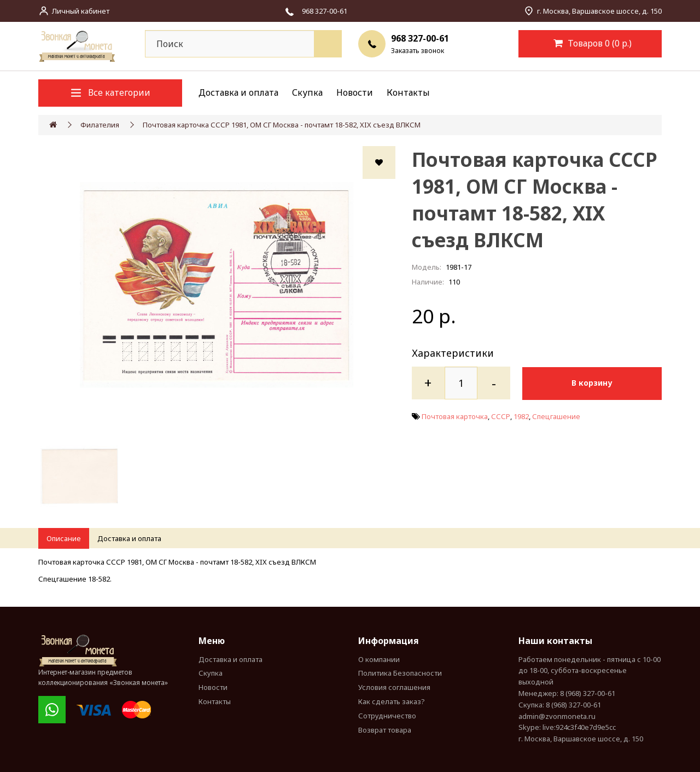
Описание (64, 538)
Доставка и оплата (238, 92)
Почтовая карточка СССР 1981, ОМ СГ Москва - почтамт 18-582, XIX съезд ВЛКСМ (282, 125)
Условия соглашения (394, 687)
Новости (355, 92)
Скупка (307, 92)
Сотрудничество (387, 716)
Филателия (100, 125)
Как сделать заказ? (392, 701)
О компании (379, 659)
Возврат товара (385, 730)
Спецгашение (556, 416)
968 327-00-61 (420, 38)
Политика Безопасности (400, 673)
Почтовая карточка (455, 416)
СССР (501, 416)
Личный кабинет (81, 11)
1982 (521, 416)
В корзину (595, 383)
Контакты (408, 92)
